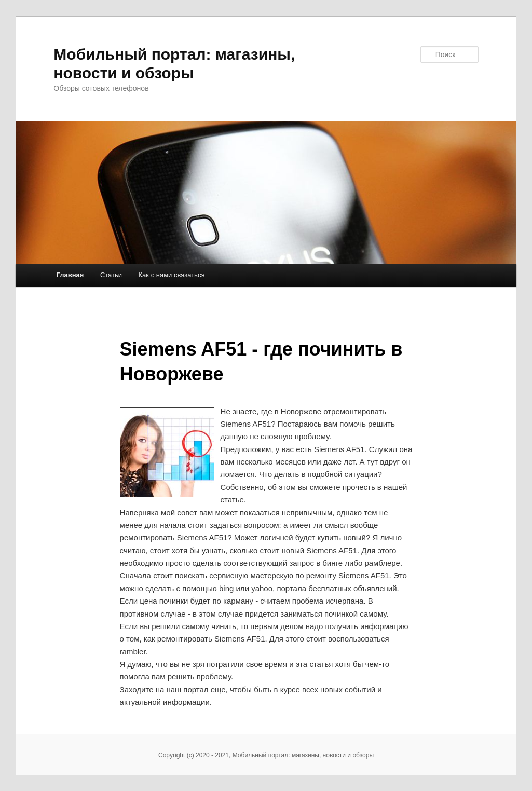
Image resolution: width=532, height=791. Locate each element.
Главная (70, 275)
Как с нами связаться (172, 275)
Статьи (111, 275)
